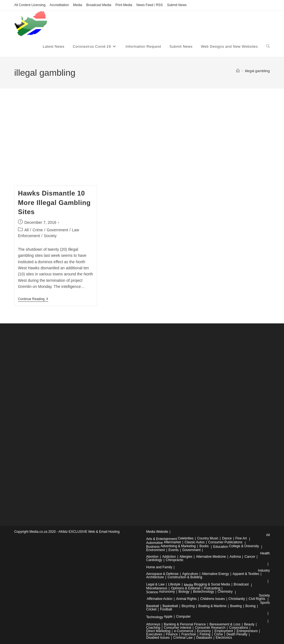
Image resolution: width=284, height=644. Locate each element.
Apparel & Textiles (246, 574)
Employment (224, 631)
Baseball (153, 606)
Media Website (157, 532)
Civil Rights (257, 599)
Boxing (251, 606)
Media (78, 5)
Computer (183, 617)
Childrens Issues (213, 599)
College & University (244, 546)
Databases (204, 638)
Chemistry (225, 592)
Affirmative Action (159, 599)
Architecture (155, 577)
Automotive (154, 543)
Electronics (224, 638)
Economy (204, 631)
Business (153, 547)
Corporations (239, 628)
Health (265, 553)
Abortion (152, 557)
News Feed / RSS (150, 5)
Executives (154, 634)
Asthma (235, 557)
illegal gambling (257, 71)
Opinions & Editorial (185, 588)
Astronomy (167, 592)
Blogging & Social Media (212, 584)
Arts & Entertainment (162, 539)
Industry (264, 571)
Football (166, 609)
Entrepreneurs (247, 631)
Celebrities (186, 538)
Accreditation (59, 5)
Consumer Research (210, 628)
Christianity (237, 599)
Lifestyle (174, 584)
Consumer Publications (225, 542)
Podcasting (212, 588)
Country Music (208, 538)
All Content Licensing (30, 5)
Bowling (236, 606)
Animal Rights (186, 599)
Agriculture (190, 574)
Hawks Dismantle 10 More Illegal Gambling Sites (54, 202)
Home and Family (159, 567)
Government (57, 230)
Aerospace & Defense (162, 574)
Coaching (153, 628)
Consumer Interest (178, 628)
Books (204, 546)
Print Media (124, 5)
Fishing (205, 634)
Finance (172, 634)
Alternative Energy (215, 574)
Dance (227, 538)
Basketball (170, 606)
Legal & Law (155, 584)
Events (174, 550)
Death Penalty (237, 634)
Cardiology (154, 560)
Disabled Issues (158, 638)
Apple (168, 617)
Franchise (189, 634)
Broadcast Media (99, 5)
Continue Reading (33, 299)
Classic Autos (195, 542)
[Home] (238, 71)
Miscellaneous (157, 588)
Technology (155, 617)
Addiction (169, 557)
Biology (184, 592)
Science (152, 592)
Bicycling (188, 606)
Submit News (177, 5)
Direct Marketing (158, 631)
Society (50, 236)
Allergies (186, 557)
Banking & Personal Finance (185, 624)
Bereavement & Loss (225, 624)
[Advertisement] (142, 144)
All (27, 230)
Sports (265, 603)
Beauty (249, 624)
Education (221, 547)
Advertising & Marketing (178, 546)
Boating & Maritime (212, 606)
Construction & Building (185, 577)
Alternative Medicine (211, 557)
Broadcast (241, 584)
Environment (155, 550)
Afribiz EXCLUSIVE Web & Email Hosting (89, 532)
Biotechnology (203, 592)
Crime (38, 230)
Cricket (151, 609)
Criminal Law (183, 638)
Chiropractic (175, 560)
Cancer (250, 557)
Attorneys (153, 624)
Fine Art (241, 538)
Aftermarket (172, 542)
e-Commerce (183, 631)
